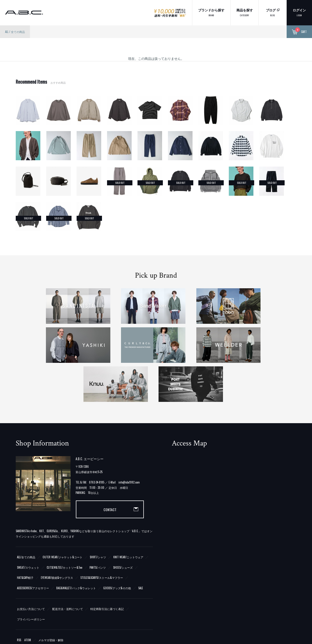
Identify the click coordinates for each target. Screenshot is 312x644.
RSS (19, 600)
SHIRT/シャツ (98, 517)
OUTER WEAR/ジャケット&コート (63, 517)
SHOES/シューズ (123, 528)
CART (299, 32)
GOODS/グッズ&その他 (117, 548)
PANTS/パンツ (98, 528)
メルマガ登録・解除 (51, 600)
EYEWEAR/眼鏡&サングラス (57, 538)
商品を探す (245, 12)
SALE (141, 548)
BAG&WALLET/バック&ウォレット (76, 548)
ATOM (28, 600)
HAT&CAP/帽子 (25, 538)
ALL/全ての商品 (26, 517)
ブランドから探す (211, 12)
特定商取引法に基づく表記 (107, 569)
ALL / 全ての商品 (15, 32)
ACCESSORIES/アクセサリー (33, 548)
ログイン (299, 12)
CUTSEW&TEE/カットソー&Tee (64, 528)
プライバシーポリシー (31, 580)
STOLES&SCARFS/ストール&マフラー (102, 538)
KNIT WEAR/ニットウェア (128, 517)
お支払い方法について (31, 569)
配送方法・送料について (68, 569)
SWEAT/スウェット (28, 528)
